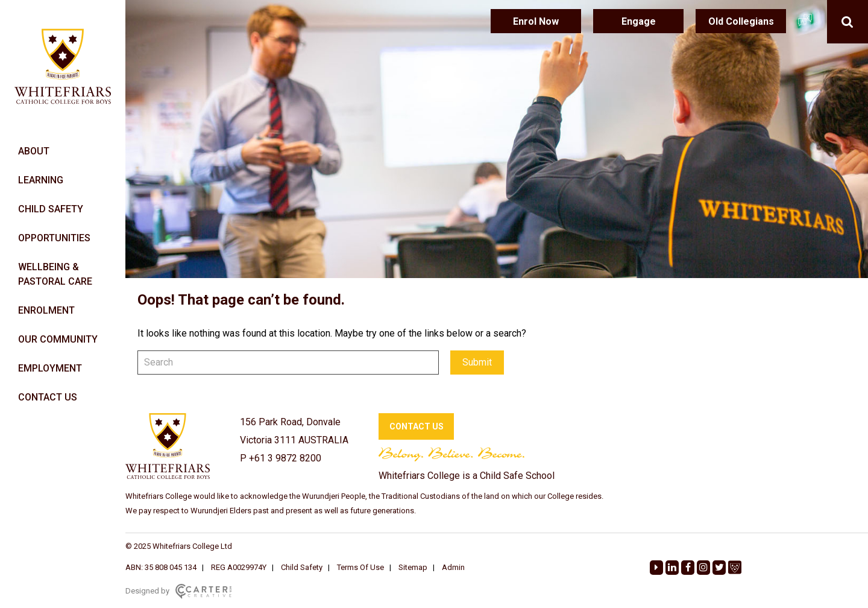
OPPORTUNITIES (54, 238)
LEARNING (41, 180)
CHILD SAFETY (51, 209)
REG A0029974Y (239, 567)
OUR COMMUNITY (58, 339)
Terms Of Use (360, 567)
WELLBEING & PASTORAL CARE (55, 274)
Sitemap (413, 567)
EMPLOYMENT (50, 368)
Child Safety (302, 567)
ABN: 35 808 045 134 (161, 567)
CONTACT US (48, 397)
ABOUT (34, 151)
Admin (453, 567)
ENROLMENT (46, 310)
